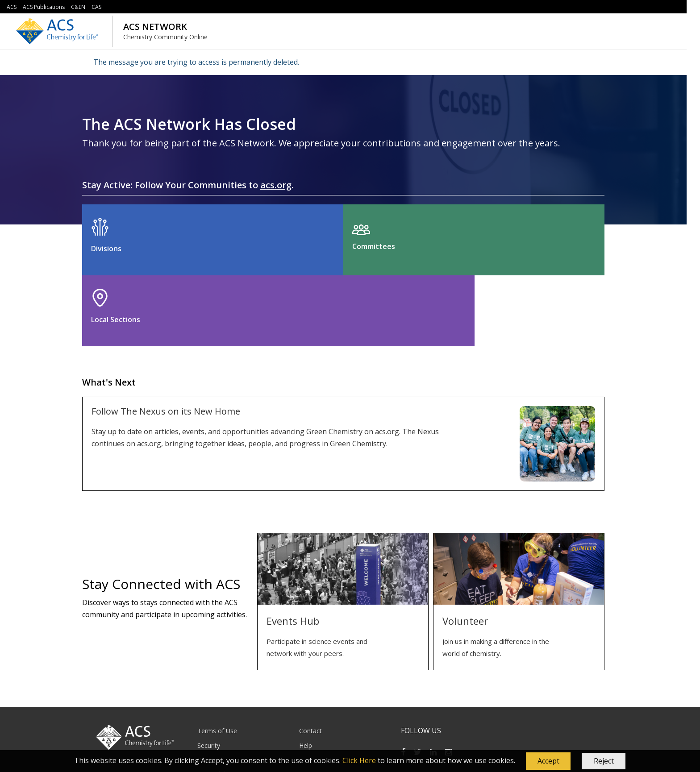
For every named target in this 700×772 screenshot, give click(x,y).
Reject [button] (604, 761)
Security (209, 674)
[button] (548, 761)
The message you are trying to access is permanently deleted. (196, 62)
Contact (310, 660)
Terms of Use (217, 660)
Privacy (208, 689)
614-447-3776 (393, 730)
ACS (12, 7)
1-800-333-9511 (306, 730)
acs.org (276, 185)
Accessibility (215, 703)
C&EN (78, 7)
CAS (96, 7)
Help (306, 674)
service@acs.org (259, 730)
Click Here (359, 760)
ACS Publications (44, 7)
